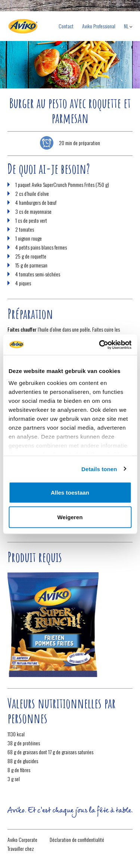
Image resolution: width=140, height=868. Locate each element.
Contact (66, 26)
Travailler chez (21, 848)
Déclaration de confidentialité (77, 839)
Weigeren (70, 517)
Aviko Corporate (22, 839)
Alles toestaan (70, 493)
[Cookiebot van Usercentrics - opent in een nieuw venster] (100, 345)
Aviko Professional (99, 26)
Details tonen (99, 469)
